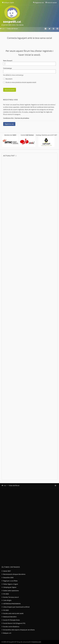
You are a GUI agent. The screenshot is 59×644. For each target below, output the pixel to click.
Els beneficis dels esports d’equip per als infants (19, 630)
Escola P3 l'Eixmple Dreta (11, 620)
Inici (5, 485)
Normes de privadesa (22, 118)
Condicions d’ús (8, 118)
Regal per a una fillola (10, 581)
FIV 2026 (6, 594)
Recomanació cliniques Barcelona (14, 574)
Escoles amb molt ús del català (13, 614)
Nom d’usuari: (8, 61)
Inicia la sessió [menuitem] (52, 3)
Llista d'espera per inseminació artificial (16, 607)
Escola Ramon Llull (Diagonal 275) (14, 623)
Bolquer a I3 (7, 633)
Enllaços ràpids (9, 3)
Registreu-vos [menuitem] (39, 3)
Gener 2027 (7, 571)
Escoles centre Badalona (11, 627)
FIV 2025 (6, 610)
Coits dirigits (7, 600)
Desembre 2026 (8, 577)
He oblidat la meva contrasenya (13, 75)
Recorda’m (8, 79)
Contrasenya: (8, 68)
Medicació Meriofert (10, 617)
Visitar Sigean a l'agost (11, 584)
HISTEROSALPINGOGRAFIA (12, 604)
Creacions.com (36, 642)
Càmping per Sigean (10, 587)
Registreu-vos (9, 124)
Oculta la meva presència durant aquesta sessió (20, 82)
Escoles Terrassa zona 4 (11, 597)
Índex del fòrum (14, 485)
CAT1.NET (54, 135)
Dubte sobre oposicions (11, 591)
